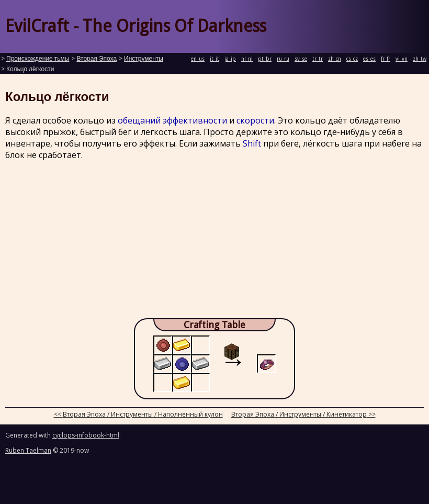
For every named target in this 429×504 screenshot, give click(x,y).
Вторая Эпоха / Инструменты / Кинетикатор (299, 414)
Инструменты (144, 59)
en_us (198, 59)
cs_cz (352, 59)
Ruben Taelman (28, 450)
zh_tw (420, 59)
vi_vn (402, 59)
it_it (214, 59)
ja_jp (230, 59)
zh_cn (335, 59)
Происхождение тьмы (38, 59)
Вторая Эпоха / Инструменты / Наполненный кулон (143, 414)
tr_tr (318, 59)
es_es (369, 59)
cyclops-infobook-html (86, 435)
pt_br (265, 59)
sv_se (301, 59)
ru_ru (283, 59)
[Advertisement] (214, 242)
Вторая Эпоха (97, 59)
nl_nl (247, 59)
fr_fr (386, 59)
